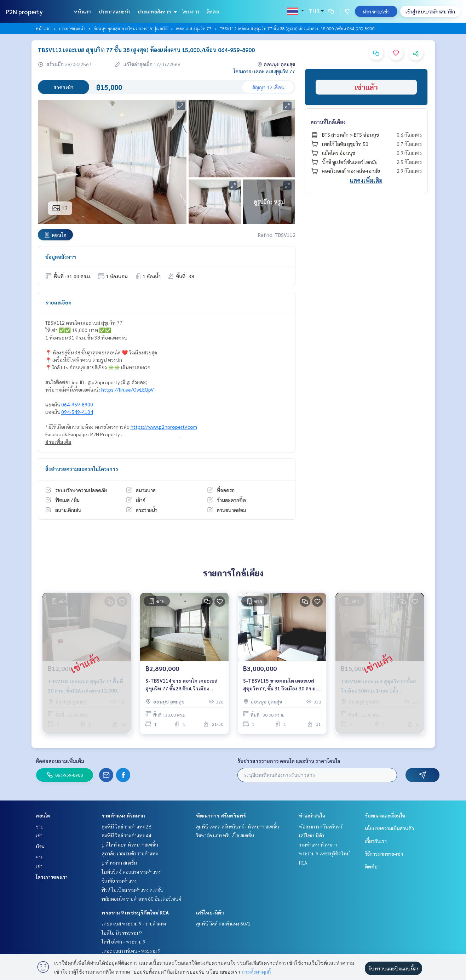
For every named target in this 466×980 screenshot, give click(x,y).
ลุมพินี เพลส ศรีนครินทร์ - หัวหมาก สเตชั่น (238, 826)
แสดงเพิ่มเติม (366, 180)
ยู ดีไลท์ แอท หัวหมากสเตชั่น (130, 844)
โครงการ (191, 11)
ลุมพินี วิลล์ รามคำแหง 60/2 (223, 923)
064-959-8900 (77, 404)
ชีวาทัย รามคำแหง (119, 881)
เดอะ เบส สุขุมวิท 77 (194, 28)
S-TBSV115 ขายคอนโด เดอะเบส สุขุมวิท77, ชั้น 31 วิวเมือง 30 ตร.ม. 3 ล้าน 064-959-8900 (282, 685)
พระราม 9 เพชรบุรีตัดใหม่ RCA (135, 912)
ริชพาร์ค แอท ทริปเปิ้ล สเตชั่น (225, 835)
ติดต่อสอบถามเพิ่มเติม (60, 761)
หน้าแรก (83, 11)
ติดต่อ (213, 11)
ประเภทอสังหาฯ (156, 11)
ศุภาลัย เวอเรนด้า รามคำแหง (130, 853)
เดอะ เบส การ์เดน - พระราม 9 (131, 951)
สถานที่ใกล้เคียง (328, 122)
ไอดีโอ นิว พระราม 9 (122, 933)
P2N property (24, 12)
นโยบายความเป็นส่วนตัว (389, 828)
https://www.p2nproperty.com (164, 427)
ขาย (40, 826)
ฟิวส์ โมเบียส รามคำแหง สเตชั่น (133, 890)
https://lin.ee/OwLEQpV (127, 389)
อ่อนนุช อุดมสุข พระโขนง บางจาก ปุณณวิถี (131, 28)
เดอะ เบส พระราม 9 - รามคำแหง (134, 923)
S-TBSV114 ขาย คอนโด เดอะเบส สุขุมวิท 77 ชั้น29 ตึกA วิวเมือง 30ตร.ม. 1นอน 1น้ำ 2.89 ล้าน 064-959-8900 (182, 685)
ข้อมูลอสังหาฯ (61, 257)
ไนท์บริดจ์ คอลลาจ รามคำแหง (131, 872)
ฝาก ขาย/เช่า (376, 11)
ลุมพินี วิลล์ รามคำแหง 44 (126, 835)
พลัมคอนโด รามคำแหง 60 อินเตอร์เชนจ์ (141, 899)
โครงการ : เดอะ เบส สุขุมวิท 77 (264, 71)
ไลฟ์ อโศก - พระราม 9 (123, 941)
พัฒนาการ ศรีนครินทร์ (221, 815)
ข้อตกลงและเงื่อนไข (385, 815)
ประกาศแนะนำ (114, 11)
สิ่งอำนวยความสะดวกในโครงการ (82, 469)
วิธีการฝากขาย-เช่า (384, 854)
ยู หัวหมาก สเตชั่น (119, 862)
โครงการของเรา (52, 877)
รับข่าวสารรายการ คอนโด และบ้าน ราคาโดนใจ (289, 761)
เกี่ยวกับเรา (376, 841)
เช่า (39, 835)
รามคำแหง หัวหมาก (123, 815)
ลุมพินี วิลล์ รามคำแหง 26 (126, 826)
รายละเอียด (58, 302)
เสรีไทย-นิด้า (210, 912)
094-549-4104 (77, 412)
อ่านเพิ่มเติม (58, 442)
